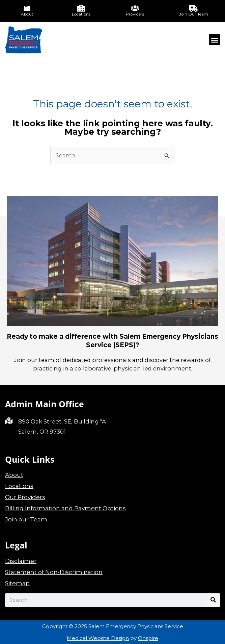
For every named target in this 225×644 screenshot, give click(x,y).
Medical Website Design (98, 638)
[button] (214, 40)
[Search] (213, 600)
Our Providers (25, 497)
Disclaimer (21, 561)
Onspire (148, 638)
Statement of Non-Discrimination (54, 572)
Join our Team (26, 519)
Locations (19, 486)
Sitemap (17, 583)
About (14, 475)
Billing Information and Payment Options (65, 508)
